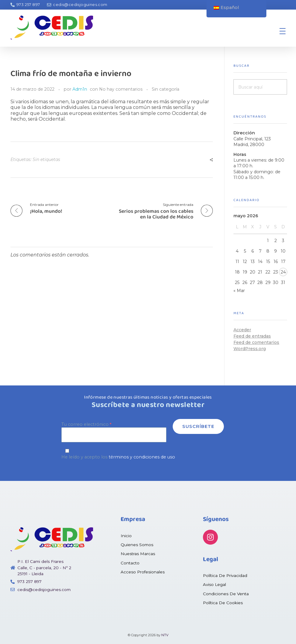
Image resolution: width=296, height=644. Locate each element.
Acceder (242, 330)
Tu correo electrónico (114, 432)
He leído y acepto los (148, 454)
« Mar (239, 291)
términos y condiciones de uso (142, 457)
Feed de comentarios (256, 342)
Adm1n (80, 89)
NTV (165, 635)
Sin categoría (166, 89)
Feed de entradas (252, 336)
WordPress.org (250, 349)
